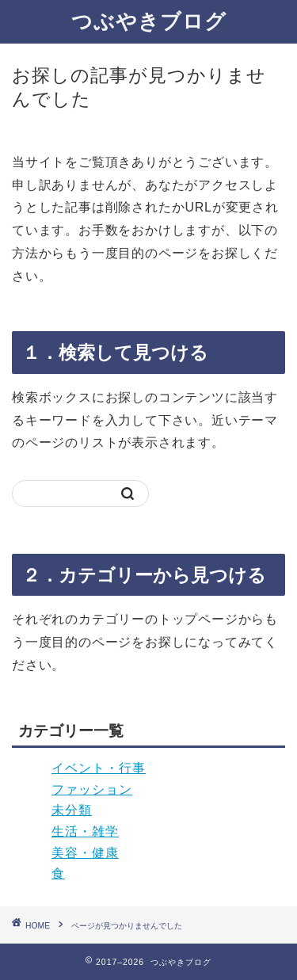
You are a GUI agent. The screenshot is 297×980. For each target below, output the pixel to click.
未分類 (72, 810)
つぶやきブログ (149, 21)
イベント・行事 (99, 768)
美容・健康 (85, 853)
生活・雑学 (85, 831)
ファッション (92, 789)
